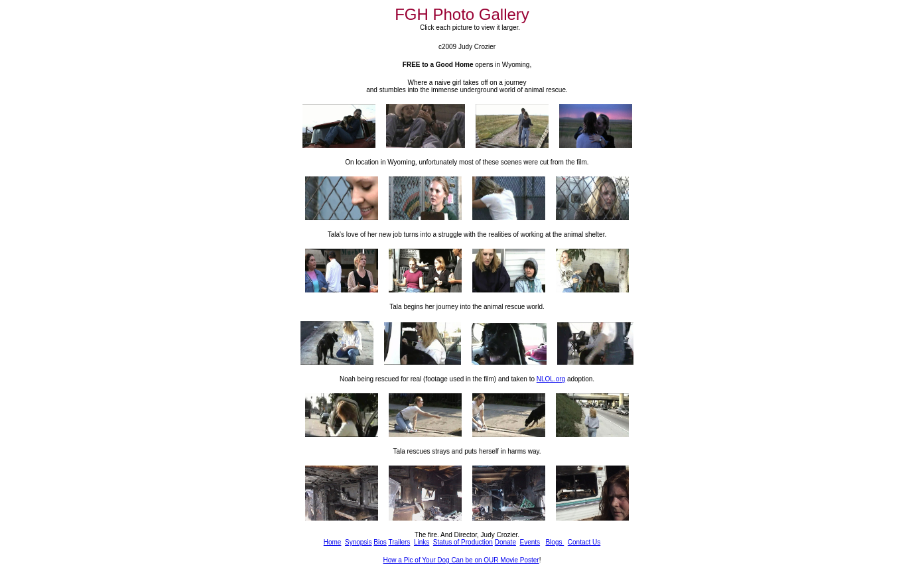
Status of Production (463, 542)
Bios (380, 542)
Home (333, 542)
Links (422, 542)
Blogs (555, 542)
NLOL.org (551, 379)
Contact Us (584, 542)
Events (530, 542)
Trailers (399, 542)
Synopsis (359, 542)
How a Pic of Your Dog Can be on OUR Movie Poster (461, 560)
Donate (505, 542)
